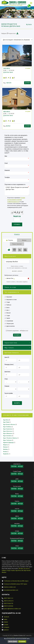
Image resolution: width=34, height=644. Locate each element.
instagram (7, 627)
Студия (8, 302)
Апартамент (9, 297)
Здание (8, 318)
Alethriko (5, 449)
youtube (6, 625)
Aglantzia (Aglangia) (8, 443)
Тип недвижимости (12, 292)
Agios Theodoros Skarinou (10, 438)
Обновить (17, 335)
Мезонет (9, 313)
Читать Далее (13, 641)
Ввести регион (10, 256)
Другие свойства (11, 326)
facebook (6, 617)
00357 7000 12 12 (9, 598)
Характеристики (11, 343)
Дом (8, 310)
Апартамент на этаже (12, 300)
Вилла (8, 308)
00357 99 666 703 (9, 603)
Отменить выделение (12, 331)
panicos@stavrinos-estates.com (12, 609)
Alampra (5, 447)
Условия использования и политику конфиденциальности (16, 200)
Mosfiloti (21, 569)
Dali (22, 570)
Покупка (14, 466)
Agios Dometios (7, 436)
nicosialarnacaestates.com (11, 590)
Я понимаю (22, 641)
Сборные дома (10, 324)
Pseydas (13, 570)
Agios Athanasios (8, 433)
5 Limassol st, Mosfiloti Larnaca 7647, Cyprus (16, 584)
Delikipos (4, 570)
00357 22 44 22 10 (9, 601)
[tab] (17, 279)
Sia (25, 569)
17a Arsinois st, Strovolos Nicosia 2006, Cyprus (16, 581)
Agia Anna (6, 420)
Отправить (17, 224)
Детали (27, 83)
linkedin (6, 622)
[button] (29, 25)
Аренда (20, 466)
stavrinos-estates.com (10, 587)
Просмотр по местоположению (16, 415)
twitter (6, 619)
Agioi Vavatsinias (8, 429)
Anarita (5, 452)
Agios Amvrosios (8, 431)
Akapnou (5, 445)
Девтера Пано (10, 278)
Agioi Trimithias (7, 427)
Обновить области (17, 271)
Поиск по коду (10, 287)
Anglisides (6, 454)
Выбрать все (24, 331)
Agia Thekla (6, 422)
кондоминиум (10, 321)
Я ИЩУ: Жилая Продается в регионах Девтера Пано (17, 191)
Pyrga (9, 570)
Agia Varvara (27, 570)
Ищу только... (10, 348)
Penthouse (9, 305)
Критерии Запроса (12, 353)
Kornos (28, 569)
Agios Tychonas (7, 440)
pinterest (6, 630)
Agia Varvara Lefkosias (9, 424)
